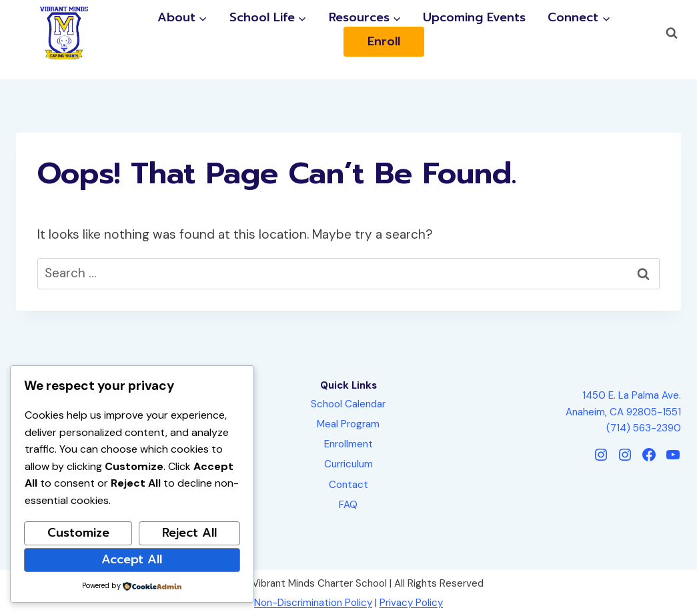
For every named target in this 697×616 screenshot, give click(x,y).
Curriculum (348, 464)
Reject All (189, 533)
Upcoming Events (474, 18)
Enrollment (348, 444)
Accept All (132, 559)
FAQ (348, 505)
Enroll (384, 42)
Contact (348, 485)
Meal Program (348, 424)
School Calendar (348, 404)
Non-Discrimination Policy (313, 603)
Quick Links (348, 385)
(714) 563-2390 (644, 428)
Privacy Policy (411, 603)
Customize (78, 533)
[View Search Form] (672, 33)
